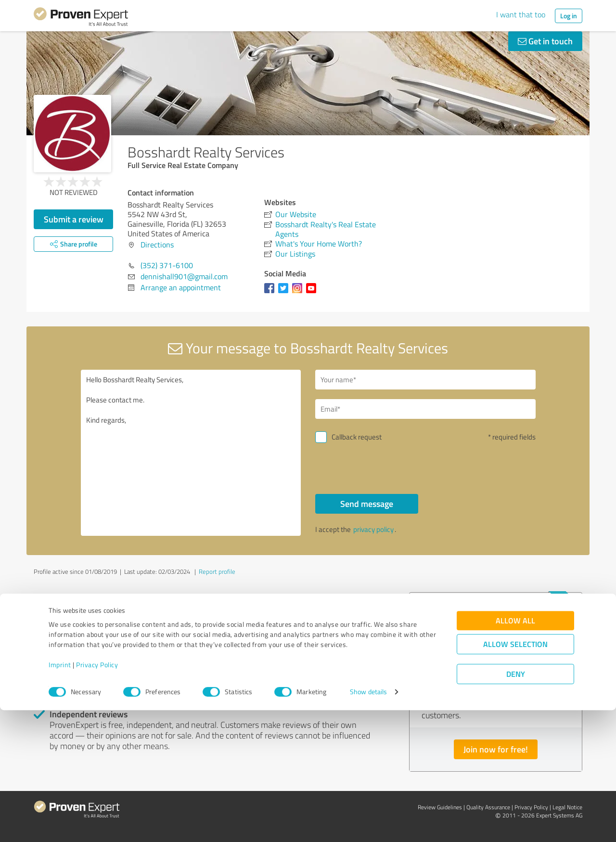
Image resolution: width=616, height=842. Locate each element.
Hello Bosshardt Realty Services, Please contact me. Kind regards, (191, 453)
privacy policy (373, 529)
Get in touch (545, 41)
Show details (368, 824)
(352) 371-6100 (167, 265)
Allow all (515, 753)
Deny (516, 806)
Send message (367, 504)
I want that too (521, 14)
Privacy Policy (97, 797)
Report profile (217, 571)
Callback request (357, 437)
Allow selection (515, 776)
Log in (569, 16)
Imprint (60, 797)
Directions (157, 245)
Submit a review (74, 219)
